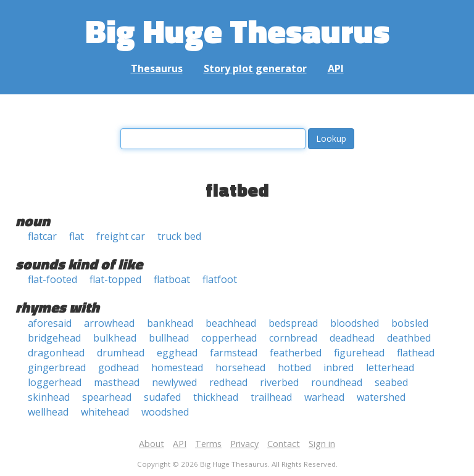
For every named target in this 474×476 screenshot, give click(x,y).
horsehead (240, 367)
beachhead (231, 323)
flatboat (172, 279)
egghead (177, 353)
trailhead (271, 397)
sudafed (162, 397)
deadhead (352, 338)
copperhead (229, 338)
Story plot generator (255, 68)
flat (77, 236)
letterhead (390, 367)
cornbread (293, 338)
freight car (121, 236)
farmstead (234, 353)
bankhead (170, 323)
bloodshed (355, 323)
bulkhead (115, 338)
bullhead (169, 338)
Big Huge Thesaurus (237, 31)
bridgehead (54, 338)
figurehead (359, 353)
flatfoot (220, 279)
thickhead (216, 397)
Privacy (244, 444)
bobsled (410, 323)
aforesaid (50, 323)
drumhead (121, 353)
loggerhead (55, 382)
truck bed (179, 236)
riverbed (279, 382)
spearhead (107, 397)
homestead (177, 367)
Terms (208, 444)
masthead (117, 382)
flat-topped (115, 279)
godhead (118, 367)
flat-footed (52, 279)
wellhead (48, 412)
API (336, 68)
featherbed (296, 353)
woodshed (165, 412)
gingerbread (57, 367)
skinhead (49, 397)
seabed (391, 382)
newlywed (174, 382)
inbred (339, 367)
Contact (284, 444)
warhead (324, 397)
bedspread (293, 323)
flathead (416, 353)
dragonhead (56, 353)
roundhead (337, 382)
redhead (228, 382)
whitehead (105, 412)
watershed (381, 397)
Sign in (322, 444)
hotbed (294, 367)
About (152, 444)
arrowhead (109, 323)
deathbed (409, 338)
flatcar (42, 236)
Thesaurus (157, 68)
